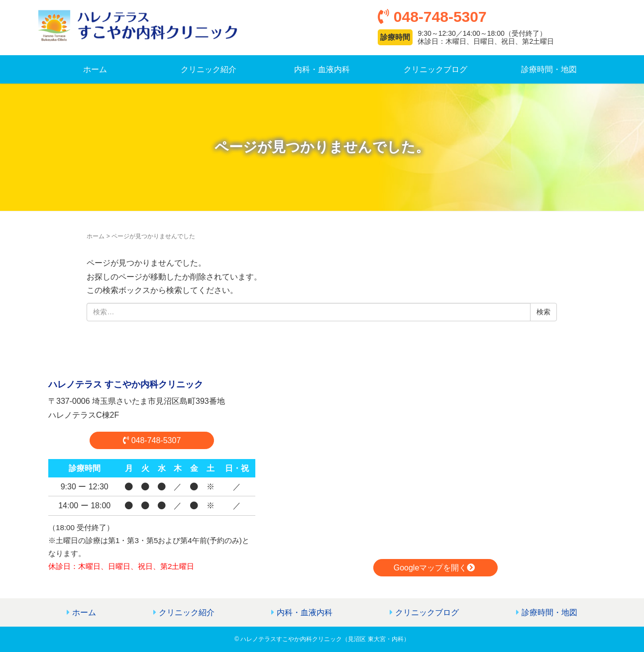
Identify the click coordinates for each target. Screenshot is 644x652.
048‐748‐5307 (152, 440)
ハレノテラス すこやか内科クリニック (126, 384)
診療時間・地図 (549, 69)
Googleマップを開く (436, 568)
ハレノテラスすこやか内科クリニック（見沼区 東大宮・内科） (325, 639)
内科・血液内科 (322, 69)
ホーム (95, 69)
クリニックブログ (435, 69)
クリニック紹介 (209, 69)
